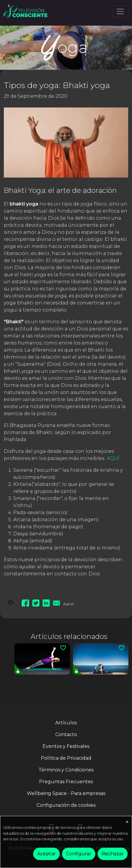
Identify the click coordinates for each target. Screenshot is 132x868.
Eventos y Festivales (66, 746)
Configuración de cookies (66, 805)
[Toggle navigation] (120, 11)
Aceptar (46, 854)
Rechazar (113, 854)
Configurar (79, 854)
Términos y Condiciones (66, 770)
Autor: (69, 604)
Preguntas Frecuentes (66, 782)
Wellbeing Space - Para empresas (66, 793)
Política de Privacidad (66, 758)
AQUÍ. (113, 458)
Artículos (66, 723)
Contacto (66, 734)
